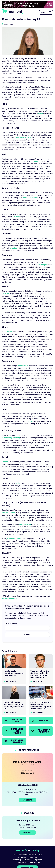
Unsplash (14, 248)
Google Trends (8, 513)
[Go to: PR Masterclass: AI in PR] (27, 780)
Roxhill (5, 462)
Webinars (29, 813)
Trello (36, 161)
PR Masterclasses (29, 750)
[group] (27, 5)
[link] (27, 5)
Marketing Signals (10, 599)
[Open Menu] (46, 12)
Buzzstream (23, 366)
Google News (25, 524)
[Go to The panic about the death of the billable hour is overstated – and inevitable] (41, 669)
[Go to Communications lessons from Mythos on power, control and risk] (14, 700)
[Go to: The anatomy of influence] (27, 827)
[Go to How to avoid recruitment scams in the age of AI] (14, 669)
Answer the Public (30, 198)
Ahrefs (9, 332)
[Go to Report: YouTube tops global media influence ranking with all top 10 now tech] (41, 700)
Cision (18, 483)
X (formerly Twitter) (11, 438)
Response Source (23, 137)
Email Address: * (12, 623)
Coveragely (43, 265)
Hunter (31, 421)
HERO (40, 113)
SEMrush (6, 294)
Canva (17, 217)
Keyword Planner (15, 539)
